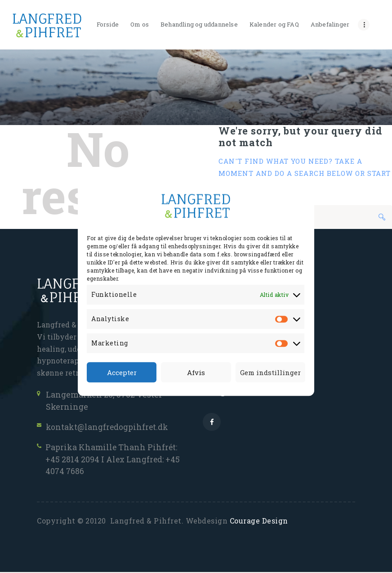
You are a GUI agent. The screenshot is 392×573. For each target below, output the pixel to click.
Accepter (122, 372)
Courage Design (259, 522)
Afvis (196, 372)
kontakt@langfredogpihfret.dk (107, 427)
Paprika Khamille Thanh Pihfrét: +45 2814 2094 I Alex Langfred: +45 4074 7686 (114, 460)
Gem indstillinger (270, 372)
